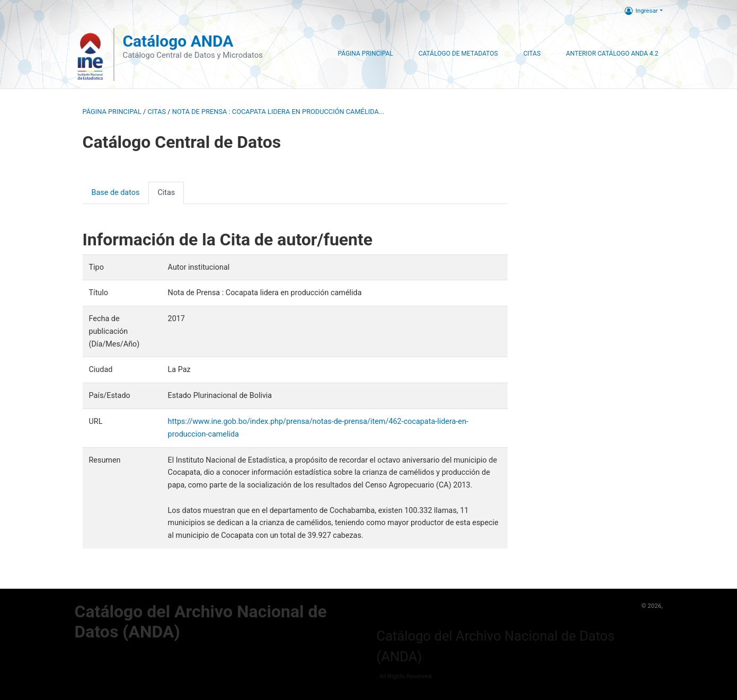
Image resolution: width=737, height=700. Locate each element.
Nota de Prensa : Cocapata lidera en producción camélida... (278, 112)
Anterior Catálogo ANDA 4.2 (612, 54)
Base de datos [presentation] (116, 193)
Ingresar (641, 11)
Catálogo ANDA (178, 41)
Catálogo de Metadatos (458, 54)
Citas (532, 54)
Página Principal (365, 54)
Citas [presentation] (166, 193)
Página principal (112, 112)
